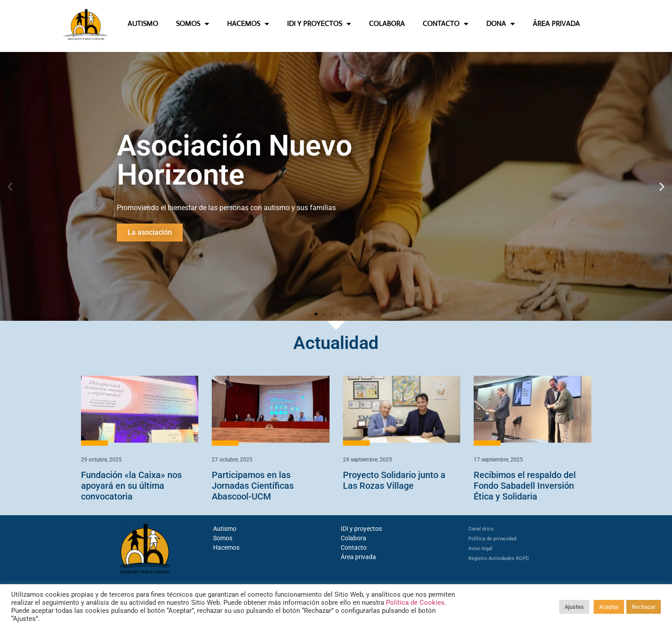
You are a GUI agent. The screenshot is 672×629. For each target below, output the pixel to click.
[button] (10, 186)
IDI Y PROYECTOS (319, 24)
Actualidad (336, 343)
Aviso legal (480, 549)
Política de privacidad (492, 539)
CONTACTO (445, 24)
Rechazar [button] (644, 607)
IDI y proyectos (361, 529)
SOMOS (193, 24)
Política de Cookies (415, 603)
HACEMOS (248, 24)
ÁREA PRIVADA (556, 24)
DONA (501, 24)
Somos (223, 538)
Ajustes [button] (574, 607)
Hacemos (226, 547)
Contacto (354, 547)
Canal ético (481, 529)
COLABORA (387, 24)
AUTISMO (143, 24)
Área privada (358, 557)
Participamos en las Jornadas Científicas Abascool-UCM (253, 486)
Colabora (353, 538)
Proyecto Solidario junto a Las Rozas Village (394, 480)
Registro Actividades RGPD (499, 558)
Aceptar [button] (609, 607)
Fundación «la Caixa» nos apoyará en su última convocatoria (131, 486)
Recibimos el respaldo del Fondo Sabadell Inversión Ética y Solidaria (525, 486)
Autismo (225, 529)
